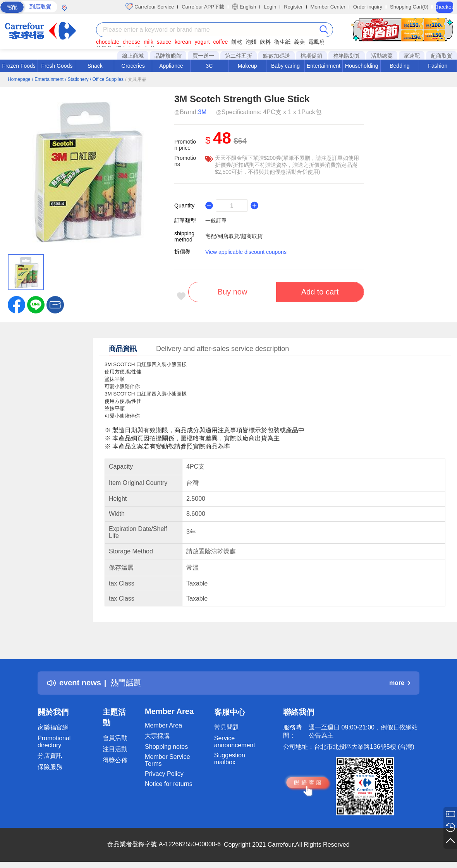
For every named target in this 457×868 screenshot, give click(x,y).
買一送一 (203, 56)
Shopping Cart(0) (409, 7)
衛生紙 (282, 42)
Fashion (438, 66)
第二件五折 (239, 56)
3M (202, 112)
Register (293, 7)
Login (270, 7)
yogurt (202, 42)
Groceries (133, 66)
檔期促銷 (311, 56)
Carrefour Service (150, 7)
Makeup (247, 66)
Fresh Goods (57, 66)
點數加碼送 (277, 56)
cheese (131, 42)
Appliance (171, 66)
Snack (95, 66)
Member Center (328, 7)
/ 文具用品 (136, 79)
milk (149, 42)
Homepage (19, 79)
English (244, 7)
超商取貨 (442, 56)
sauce (164, 42)
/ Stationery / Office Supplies (94, 79)
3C (209, 66)
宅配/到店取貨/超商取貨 (234, 236)
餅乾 (237, 42)
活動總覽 (382, 56)
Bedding (399, 66)
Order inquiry (368, 7)
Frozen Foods (19, 66)
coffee (220, 42)
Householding (362, 66)
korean (183, 42)
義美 (299, 42)
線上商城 (133, 56)
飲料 (265, 42)
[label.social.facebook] (16, 304)
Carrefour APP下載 (203, 7)
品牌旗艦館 (168, 56)
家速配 (412, 56)
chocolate (108, 42)
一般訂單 (216, 221)
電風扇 (316, 42)
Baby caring (285, 66)
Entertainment (324, 66)
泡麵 (251, 42)
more (400, 683)
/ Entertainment (48, 79)
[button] (55, 304)
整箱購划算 (347, 56)
